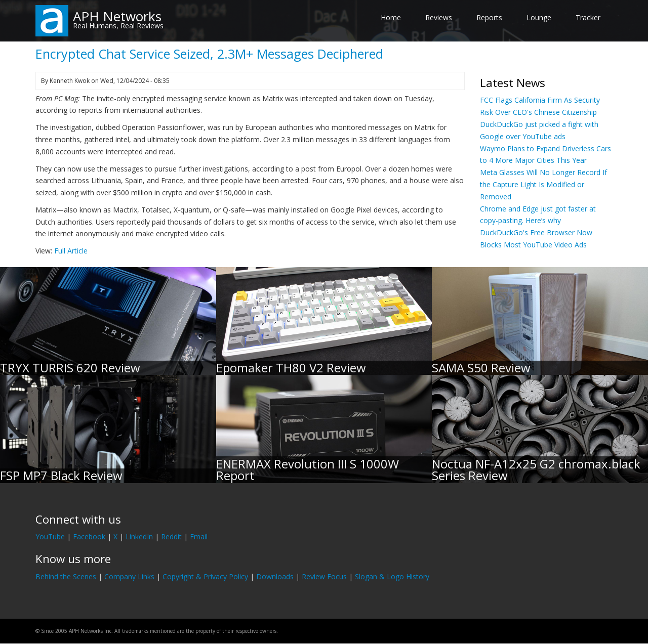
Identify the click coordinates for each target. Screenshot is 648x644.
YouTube (50, 536)
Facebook (89, 536)
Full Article (71, 251)
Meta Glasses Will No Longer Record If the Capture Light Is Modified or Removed (543, 184)
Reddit (171, 536)
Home (391, 17)
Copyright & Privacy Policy (205, 576)
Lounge (539, 17)
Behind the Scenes (66, 576)
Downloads (275, 576)
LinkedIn (139, 536)
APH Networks (117, 16)
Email (199, 536)
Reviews (439, 17)
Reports (489, 17)
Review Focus (324, 576)
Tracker (588, 17)
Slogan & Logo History (392, 576)
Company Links (129, 576)
